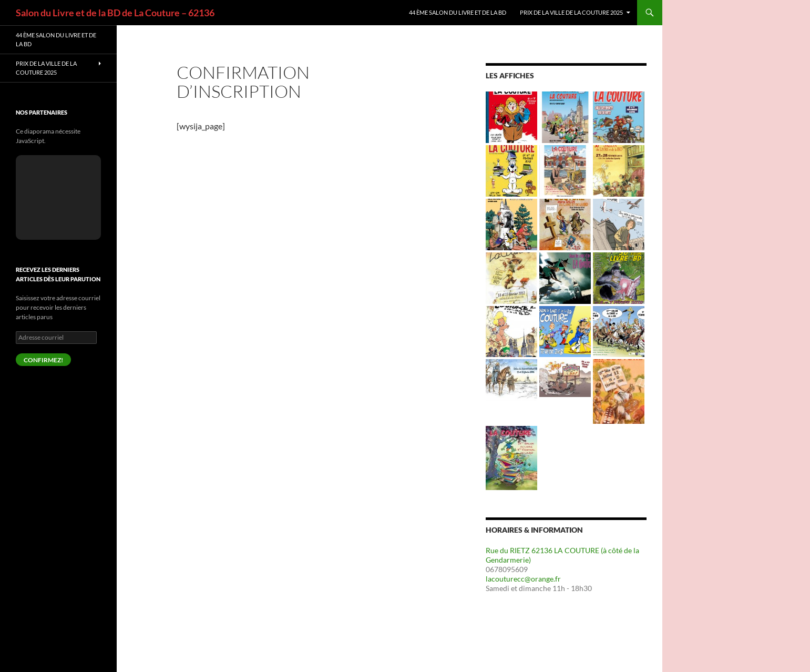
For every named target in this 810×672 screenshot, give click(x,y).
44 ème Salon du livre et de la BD (458, 12)
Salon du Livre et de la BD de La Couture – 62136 (115, 13)
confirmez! (43, 360)
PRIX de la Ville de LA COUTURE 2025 (571, 12)
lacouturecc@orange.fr (523, 579)
